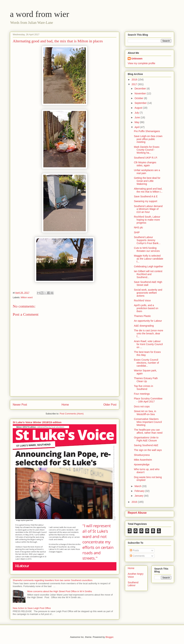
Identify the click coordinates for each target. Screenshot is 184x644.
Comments (137, 556)
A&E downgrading (144, 326)
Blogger (109, 637)
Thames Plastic (142, 316)
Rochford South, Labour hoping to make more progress (147, 220)
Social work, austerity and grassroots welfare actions (148, 293)
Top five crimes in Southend (143, 388)
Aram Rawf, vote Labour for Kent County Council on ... (148, 344)
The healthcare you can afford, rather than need (148, 431)
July (137, 113)
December (140, 89)
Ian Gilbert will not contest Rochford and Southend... (148, 274)
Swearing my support (146, 201)
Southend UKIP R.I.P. (146, 158)
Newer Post (20, 405)
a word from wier (40, 14)
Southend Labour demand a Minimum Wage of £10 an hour (148, 209)
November (140, 93)
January (139, 496)
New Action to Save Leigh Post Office (32, 608)
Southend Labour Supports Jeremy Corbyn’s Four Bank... (147, 240)
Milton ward (27, 297)
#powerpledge (142, 464)
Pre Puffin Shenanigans (147, 131)
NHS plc (138, 227)
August (139, 108)
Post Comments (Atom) (72, 414)
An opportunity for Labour (148, 321)
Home (65, 405)
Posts (134, 550)
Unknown (137, 59)
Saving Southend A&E (146, 445)
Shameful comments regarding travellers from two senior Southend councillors (53, 580)
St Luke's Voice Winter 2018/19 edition (37, 422)
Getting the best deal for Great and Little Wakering (147, 181)
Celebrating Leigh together (149, 266)
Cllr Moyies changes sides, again (145, 164)
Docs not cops (142, 406)
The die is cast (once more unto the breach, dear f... (149, 333)
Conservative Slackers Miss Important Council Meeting (148, 422)
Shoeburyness (142, 455)
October (139, 98)
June (137, 117)
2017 (135, 84)
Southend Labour (133, 584)
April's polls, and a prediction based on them (146, 308)
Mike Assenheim (143, 460)
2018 (135, 80)
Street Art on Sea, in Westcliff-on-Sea (145, 413)
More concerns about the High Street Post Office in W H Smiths (60, 591)
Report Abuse (137, 513)
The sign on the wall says (148, 450)
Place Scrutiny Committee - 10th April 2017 (148, 400)
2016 (135, 502)
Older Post (110, 405)
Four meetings (142, 394)
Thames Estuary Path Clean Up (146, 380)
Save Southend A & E (146, 196)
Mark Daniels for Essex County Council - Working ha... (147, 150)
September (141, 103)
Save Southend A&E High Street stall (148, 283)
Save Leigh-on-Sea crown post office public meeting (148, 139)
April (137, 127)
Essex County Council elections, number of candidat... (146, 363)
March (138, 486)
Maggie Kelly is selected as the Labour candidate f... (149, 259)
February (140, 491)
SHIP (137, 232)
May (137, 122)
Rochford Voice (142, 300)
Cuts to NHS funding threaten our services (147, 249)
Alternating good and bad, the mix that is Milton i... (148, 190)
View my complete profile (141, 63)
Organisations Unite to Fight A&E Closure (146, 439)
